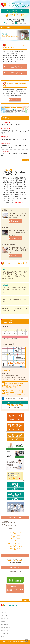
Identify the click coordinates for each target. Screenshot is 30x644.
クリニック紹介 (4, 616)
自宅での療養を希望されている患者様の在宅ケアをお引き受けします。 (18, 250)
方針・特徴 (3, 613)
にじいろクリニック (14, 642)
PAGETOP (25, 600)
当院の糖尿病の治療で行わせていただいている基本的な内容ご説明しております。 (18, 216)
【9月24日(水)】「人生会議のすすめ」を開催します (15, 155)
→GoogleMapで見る (8, 370)
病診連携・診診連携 (9, 245)
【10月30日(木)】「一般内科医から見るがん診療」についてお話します (14, 146)
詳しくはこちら (15, 100)
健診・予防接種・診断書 (6, 628)
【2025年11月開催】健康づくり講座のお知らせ (15, 139)
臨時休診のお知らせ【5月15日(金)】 (11, 125)
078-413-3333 (19, 203)
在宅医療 (5, 227)
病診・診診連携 (4, 625)
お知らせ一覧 (25, 160)
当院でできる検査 (5, 631)
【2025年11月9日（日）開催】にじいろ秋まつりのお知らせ (15, 132)
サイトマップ (4, 636)
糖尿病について (7, 210)
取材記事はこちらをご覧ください (16, 67)
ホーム (2, 610)
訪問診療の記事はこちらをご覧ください (16, 73)
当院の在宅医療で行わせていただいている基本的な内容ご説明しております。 (18, 233)
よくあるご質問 (4, 633)
